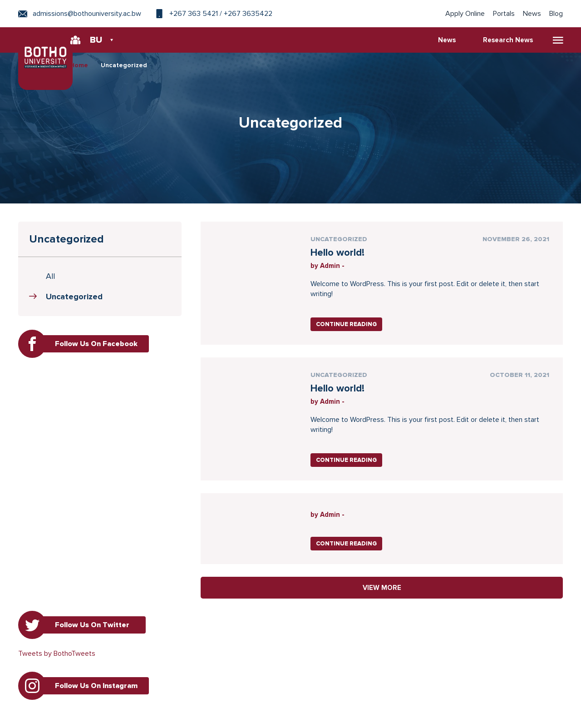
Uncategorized (124, 65)
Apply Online (465, 14)
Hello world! (337, 253)
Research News (508, 40)
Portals (504, 14)
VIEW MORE (382, 588)
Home (79, 65)
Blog (556, 14)
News (532, 14)
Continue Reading (346, 324)
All (50, 276)
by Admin (325, 266)
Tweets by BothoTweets (57, 654)
